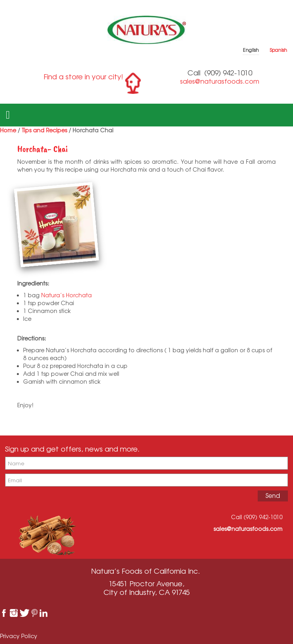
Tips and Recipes (44, 130)
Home (8, 130)
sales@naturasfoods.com (220, 81)
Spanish (278, 50)
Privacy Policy (19, 636)
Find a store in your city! (83, 77)
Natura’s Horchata (67, 295)
